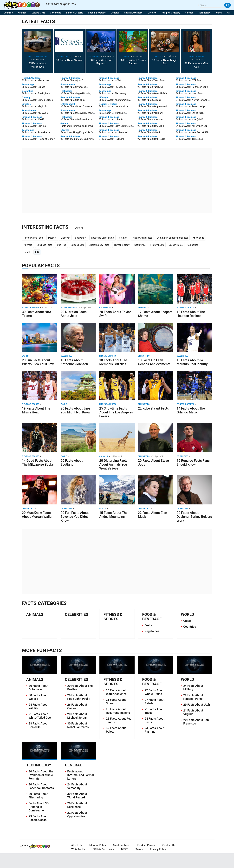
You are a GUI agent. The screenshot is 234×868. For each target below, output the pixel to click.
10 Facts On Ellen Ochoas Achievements (154, 362)
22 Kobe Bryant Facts (153, 408)
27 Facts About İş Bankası (112, 119)
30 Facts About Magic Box (165, 62)
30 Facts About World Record (77, 796)
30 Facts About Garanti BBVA (152, 93)
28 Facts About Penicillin (39, 725)
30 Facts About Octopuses (39, 688)
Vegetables (152, 631)
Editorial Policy (97, 845)
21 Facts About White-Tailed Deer (40, 716)
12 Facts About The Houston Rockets (191, 314)
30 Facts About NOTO (110, 80)
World (219, 13)
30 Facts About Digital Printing (76, 93)
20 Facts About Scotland (72, 463)
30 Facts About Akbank (149, 100)
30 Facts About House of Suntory (39, 139)
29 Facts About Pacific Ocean (39, 818)
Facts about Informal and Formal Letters (81, 775)
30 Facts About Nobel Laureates (78, 725)
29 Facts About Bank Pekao (151, 139)
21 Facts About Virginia (193, 712)
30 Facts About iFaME (33, 119)
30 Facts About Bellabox (73, 100)
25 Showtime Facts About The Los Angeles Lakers (116, 412)
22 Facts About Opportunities (77, 814)
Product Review (146, 845)
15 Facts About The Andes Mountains (113, 515)
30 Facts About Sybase (69, 60)
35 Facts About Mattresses (37, 65)
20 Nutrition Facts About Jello (74, 314)
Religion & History (171, 13)
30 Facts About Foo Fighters (101, 62)
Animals (9, 13)
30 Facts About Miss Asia (196, 65)
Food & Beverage (97, 13)
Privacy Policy (158, 849)
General (115, 13)
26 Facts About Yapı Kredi (150, 87)
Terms (139, 849)
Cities (187, 621)
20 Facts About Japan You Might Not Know (76, 410)
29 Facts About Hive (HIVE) (190, 119)
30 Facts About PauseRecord (37, 132)
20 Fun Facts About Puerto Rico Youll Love (38, 362)
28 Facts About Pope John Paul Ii (79, 697)
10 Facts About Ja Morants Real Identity (192, 362)
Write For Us (78, 849)
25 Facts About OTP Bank (189, 80)
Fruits (148, 625)
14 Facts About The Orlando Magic (191, 410)
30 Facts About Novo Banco (190, 93)
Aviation (22, 13)
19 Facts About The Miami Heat (36, 410)
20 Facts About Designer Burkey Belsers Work (194, 517)
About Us (77, 845)
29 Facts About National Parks (193, 697)
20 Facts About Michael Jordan (77, 716)
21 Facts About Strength (116, 702)
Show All (79, 228)
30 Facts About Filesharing (112, 93)
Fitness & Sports (75, 13)
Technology (205, 13)
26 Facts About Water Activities (116, 692)
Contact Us (169, 845)
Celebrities (55, 13)
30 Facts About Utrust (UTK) (190, 113)
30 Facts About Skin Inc (34, 126)
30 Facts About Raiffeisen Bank (192, 87)
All (228, 13)
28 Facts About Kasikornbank (114, 132)
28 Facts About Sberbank (150, 119)
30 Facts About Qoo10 (72, 80)
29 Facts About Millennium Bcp (192, 126)
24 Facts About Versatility (77, 786)
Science (189, 13)
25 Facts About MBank (149, 132)
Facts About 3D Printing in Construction (39, 807)
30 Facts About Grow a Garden (133, 62)
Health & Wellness (133, 13)
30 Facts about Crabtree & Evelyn (77, 139)
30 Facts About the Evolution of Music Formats (41, 775)
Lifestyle (152, 13)
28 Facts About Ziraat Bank (151, 80)
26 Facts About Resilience (77, 805)
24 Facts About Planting (155, 730)
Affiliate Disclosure (103, 849)
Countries (190, 627)
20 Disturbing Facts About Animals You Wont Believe (113, 464)
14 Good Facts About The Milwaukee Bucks (38, 463)
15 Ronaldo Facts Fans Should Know (193, 463)
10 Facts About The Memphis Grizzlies (113, 362)
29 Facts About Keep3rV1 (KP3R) (193, 132)
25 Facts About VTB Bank (150, 113)
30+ (37, 252)
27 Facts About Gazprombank (153, 106)
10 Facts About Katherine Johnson (74, 362)
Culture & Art (38, 13)
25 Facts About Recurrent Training (118, 711)
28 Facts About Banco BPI (151, 126)
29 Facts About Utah (197, 705)
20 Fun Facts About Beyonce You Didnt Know (75, 517)
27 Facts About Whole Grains (155, 692)
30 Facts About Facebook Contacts (41, 786)
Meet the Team (122, 845)
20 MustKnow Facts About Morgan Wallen (38, 515)
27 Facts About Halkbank (112, 139)
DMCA (125, 849)
